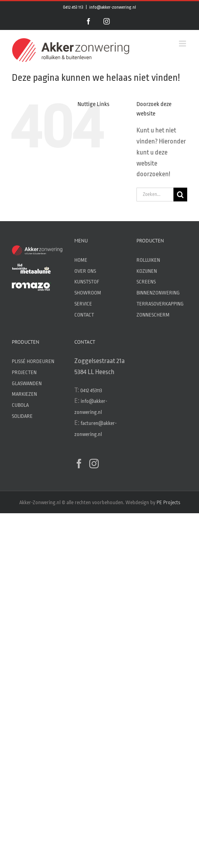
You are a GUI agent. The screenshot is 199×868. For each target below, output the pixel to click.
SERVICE (83, 304)
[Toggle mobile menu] (183, 44)
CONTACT (84, 315)
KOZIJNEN (147, 271)
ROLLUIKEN (148, 260)
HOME (81, 260)
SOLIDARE (22, 416)
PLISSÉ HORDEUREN (33, 361)
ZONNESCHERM (153, 315)
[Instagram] (94, 464)
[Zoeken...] (155, 195)
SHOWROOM (88, 293)
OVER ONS (85, 271)
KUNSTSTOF (87, 282)
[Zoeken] (180, 195)
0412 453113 (91, 390)
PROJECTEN (24, 372)
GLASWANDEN (27, 383)
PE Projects (168, 502)
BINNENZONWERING (158, 293)
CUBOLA (20, 405)
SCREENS (146, 282)
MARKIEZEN (24, 394)
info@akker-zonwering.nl (113, 7)
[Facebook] (79, 464)
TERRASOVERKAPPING (160, 304)
